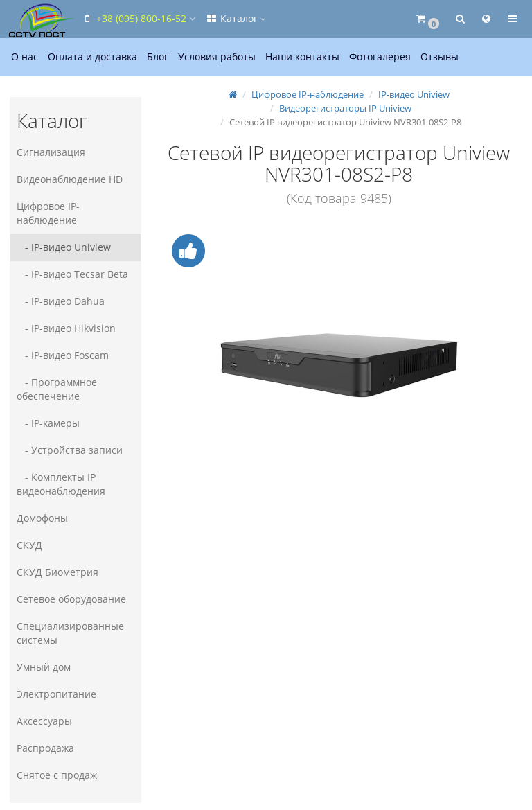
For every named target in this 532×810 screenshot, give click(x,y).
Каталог (236, 18)
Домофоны (42, 518)
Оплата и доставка (92, 56)
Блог (158, 56)
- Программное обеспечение (57, 389)
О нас (25, 56)
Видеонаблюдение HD (70, 179)
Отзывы (440, 56)
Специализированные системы (70, 633)
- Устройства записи (70, 450)
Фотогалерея (380, 56)
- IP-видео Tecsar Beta (72, 274)
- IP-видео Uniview (64, 247)
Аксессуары (44, 721)
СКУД (29, 545)
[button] (427, 19)
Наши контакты (302, 56)
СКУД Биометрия (57, 572)
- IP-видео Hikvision (66, 328)
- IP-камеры (48, 423)
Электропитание (56, 694)
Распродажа (45, 748)
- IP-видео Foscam (63, 355)
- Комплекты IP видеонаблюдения (61, 484)
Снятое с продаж (57, 775)
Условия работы (217, 56)
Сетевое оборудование (71, 599)
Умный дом (44, 667)
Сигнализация (51, 152)
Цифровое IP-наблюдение (48, 213)
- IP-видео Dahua (61, 301)
